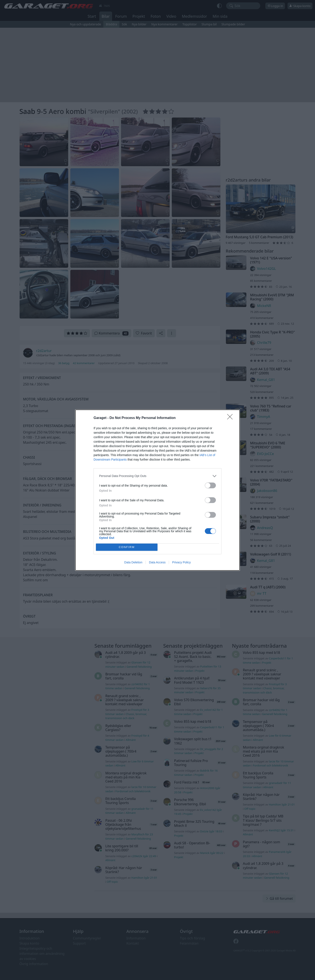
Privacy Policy (181, 562)
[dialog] (157, 490)
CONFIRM (127, 547)
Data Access (157, 562)
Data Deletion (133, 562)
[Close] (231, 418)
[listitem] (157, 476)
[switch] (210, 485)
